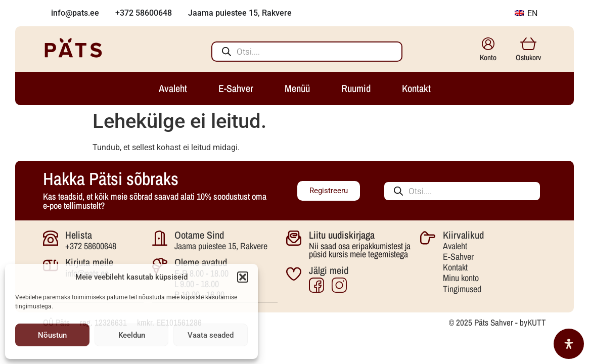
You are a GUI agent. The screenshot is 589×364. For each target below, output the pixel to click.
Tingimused (462, 289)
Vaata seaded (211, 335)
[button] (243, 277)
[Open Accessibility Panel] (569, 344)
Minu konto (461, 278)
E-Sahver (458, 257)
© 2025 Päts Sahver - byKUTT (497, 322)
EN (526, 13)
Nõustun (52, 335)
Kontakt (455, 267)
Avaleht (455, 246)
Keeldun (132, 335)
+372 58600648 (91, 246)
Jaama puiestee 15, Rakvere (221, 246)
